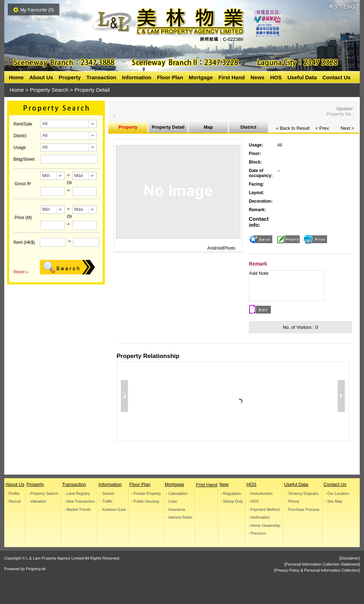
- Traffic (106, 501)
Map (208, 127)
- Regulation (231, 494)
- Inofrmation (259, 517)
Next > (347, 128)
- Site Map (334, 501)
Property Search (49, 90)
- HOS (253, 501)
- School (107, 494)
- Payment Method (264, 510)
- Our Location (337, 494)
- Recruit (14, 501)
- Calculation (177, 494)
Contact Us (336, 77)
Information (137, 77)
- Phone (293, 501)
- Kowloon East (113, 510)
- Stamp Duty (232, 501)
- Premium (257, 533)
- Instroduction (260, 494)
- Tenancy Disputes (303, 494)
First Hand (232, 77)
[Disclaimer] (350, 558)
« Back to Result (293, 128)
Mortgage (201, 77)
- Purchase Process (303, 510)
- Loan (172, 501)
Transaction (101, 77)
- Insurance (176, 510)
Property (70, 77)
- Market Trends (77, 510)
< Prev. (323, 128)
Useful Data (302, 77)
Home (16, 77)
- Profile (13, 494)
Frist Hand (207, 485)
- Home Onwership (264, 526)
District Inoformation (248, 129)
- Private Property (146, 494)
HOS (276, 77)
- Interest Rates (179, 517)
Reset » (21, 272)
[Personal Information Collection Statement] (322, 564)
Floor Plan (170, 77)
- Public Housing (145, 501)
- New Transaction (79, 501)
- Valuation (37, 501)
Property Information (128, 129)
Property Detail (168, 127)
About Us (41, 77)
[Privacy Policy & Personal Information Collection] (317, 570)
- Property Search (43, 494)
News (258, 77)
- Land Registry (77, 494)
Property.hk (36, 569)
